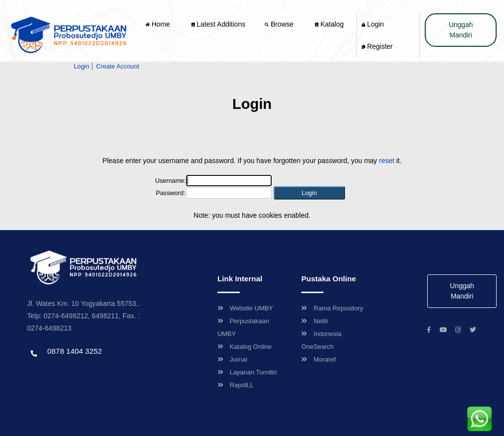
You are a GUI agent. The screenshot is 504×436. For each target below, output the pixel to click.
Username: (171, 181)
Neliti (315, 321)
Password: (171, 193)
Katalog (329, 24)
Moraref (318, 359)
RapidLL (236, 385)
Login (373, 24)
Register (377, 46)
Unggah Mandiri (461, 30)
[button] (309, 193)
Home (158, 24)
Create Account (118, 66)
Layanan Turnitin (247, 372)
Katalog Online (245, 347)
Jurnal (232, 359)
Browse (280, 24)
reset (387, 161)
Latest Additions (219, 24)
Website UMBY (245, 308)
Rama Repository (332, 308)
